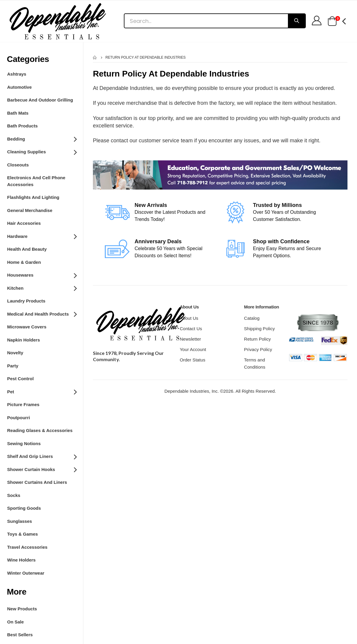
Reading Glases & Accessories (40, 430)
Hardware (42, 236)
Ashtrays (17, 74)
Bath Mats (18, 113)
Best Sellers (20, 635)
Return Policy (257, 339)
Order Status (193, 360)
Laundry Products (26, 301)
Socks (14, 495)
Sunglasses (20, 521)
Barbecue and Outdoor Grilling (40, 100)
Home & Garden (24, 262)
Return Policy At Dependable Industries (146, 57)
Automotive (20, 87)
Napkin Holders (24, 340)
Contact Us (191, 329)
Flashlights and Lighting (33, 197)
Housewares (42, 275)
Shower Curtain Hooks (42, 469)
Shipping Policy (259, 329)
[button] (332, 22)
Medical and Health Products (42, 314)
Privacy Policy (258, 349)
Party (13, 366)
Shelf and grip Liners (42, 456)
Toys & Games (22, 534)
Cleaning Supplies (42, 152)
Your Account (193, 349)
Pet (42, 391)
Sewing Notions (24, 443)
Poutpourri (19, 418)
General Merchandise (30, 210)
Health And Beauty (27, 249)
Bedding (42, 138)
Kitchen (42, 288)
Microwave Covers (27, 327)
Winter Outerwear (26, 573)
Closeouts (18, 165)
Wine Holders (21, 560)
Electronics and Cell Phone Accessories (36, 181)
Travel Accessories (27, 547)
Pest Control (20, 379)
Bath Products (22, 126)
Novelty (15, 353)
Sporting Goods (24, 508)
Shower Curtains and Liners (37, 482)
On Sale (15, 622)
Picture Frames (23, 404)
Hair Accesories (24, 223)
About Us (189, 318)
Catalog (252, 318)
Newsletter (191, 339)
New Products (22, 609)
